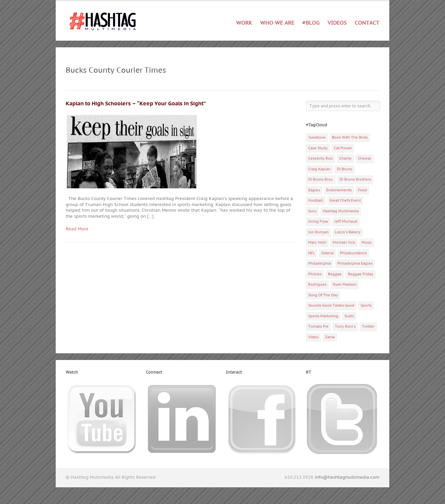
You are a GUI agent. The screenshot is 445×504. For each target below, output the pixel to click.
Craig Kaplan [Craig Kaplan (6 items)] (319, 169)
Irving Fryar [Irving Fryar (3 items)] (318, 221)
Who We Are (277, 23)
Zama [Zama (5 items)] (330, 337)
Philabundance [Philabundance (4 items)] (353, 253)
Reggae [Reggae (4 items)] (335, 274)
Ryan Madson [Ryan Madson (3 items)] (345, 284)
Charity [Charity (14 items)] (345, 158)
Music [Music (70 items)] (367, 242)
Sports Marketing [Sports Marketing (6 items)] (323, 316)
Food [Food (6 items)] (362, 190)
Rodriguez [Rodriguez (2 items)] (317, 284)
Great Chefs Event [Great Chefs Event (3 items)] (345, 200)
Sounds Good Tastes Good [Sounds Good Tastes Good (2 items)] (331, 305)
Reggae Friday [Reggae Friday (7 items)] (361, 274)
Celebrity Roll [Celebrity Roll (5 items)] (321, 158)
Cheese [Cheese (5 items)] (365, 158)
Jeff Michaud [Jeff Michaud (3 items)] (346, 221)
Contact (367, 23)
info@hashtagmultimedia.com (347, 477)
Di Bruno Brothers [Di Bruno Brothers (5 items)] (355, 179)
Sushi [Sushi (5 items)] (349, 316)
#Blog (311, 23)
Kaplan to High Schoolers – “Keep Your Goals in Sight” (136, 104)
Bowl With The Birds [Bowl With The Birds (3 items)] (350, 137)
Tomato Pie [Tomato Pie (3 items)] (318, 326)
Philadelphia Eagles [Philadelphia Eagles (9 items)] (355, 263)
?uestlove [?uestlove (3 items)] (317, 137)
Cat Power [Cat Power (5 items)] (343, 148)
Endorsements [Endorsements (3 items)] (339, 190)
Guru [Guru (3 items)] (312, 211)
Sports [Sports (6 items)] (366, 305)
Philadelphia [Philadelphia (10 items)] (320, 263)
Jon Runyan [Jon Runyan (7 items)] (318, 232)
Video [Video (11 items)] (313, 337)
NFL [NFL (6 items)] (312, 253)
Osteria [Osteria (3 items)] (327, 253)
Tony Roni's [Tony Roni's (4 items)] (345, 326)
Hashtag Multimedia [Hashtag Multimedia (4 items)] (341, 211)
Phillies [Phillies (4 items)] (315, 274)
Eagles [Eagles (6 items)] (314, 190)
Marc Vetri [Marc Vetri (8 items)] (317, 242)
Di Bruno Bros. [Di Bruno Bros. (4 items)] (321, 179)
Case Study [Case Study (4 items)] (318, 148)
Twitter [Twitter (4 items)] (368, 326)
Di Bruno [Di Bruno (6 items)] (345, 169)
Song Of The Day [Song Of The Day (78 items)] (323, 295)
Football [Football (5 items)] (316, 200)
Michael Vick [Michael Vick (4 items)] (344, 242)
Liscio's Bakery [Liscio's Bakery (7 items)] (348, 232)
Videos (337, 23)
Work (244, 23)
